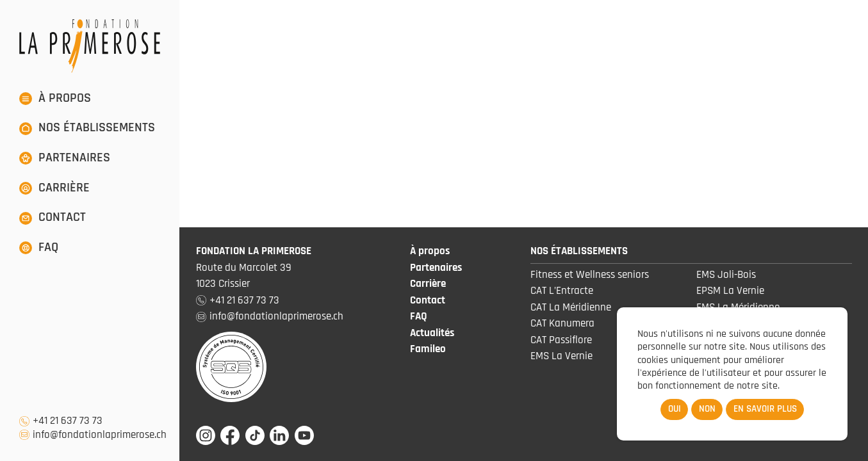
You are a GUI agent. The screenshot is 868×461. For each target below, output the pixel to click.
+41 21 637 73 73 (68, 421)
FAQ (419, 316)
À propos (430, 251)
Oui (675, 409)
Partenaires (436, 268)
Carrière (428, 284)
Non (707, 409)
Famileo (428, 349)
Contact (428, 300)
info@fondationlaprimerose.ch (100, 435)
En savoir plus (765, 409)
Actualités (432, 333)
